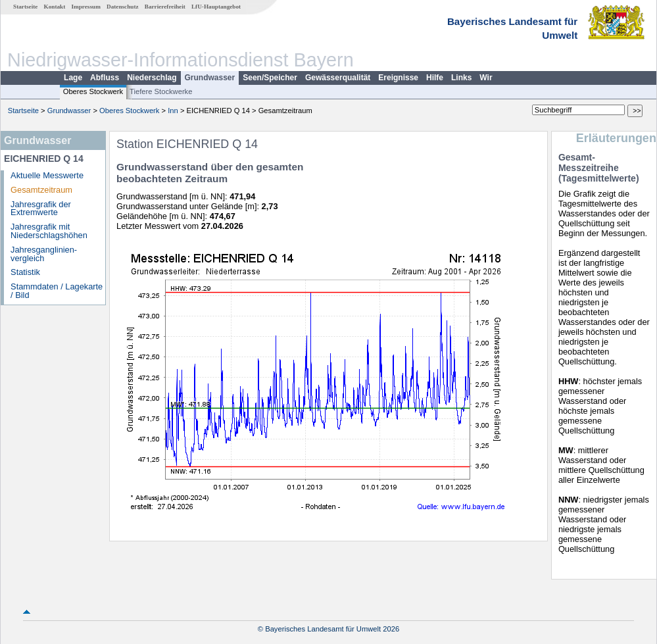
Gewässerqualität (338, 78)
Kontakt (55, 7)
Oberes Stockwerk (93, 91)
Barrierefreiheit (165, 7)
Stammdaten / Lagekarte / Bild (57, 291)
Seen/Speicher (270, 78)
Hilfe (435, 78)
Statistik (25, 272)
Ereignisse (398, 78)
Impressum (86, 7)
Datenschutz (123, 7)
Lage (73, 78)
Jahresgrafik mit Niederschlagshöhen (49, 231)
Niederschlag (152, 78)
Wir (486, 78)
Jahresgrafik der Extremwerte (41, 209)
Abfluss (105, 78)
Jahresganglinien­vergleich (44, 254)
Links (461, 78)
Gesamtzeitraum (41, 190)
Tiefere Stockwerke (161, 91)
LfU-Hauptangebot (216, 7)
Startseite (25, 7)
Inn (173, 111)
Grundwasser (210, 78)
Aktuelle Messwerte (47, 175)
